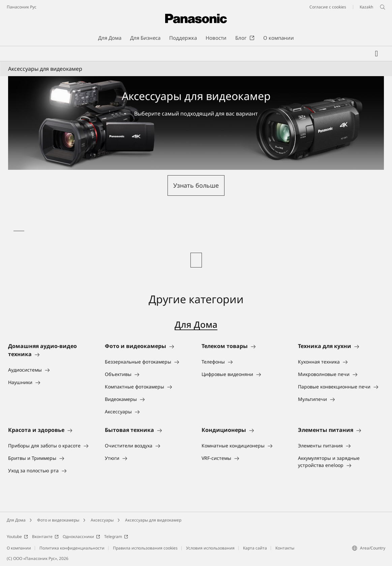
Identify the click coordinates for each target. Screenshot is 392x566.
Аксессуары (102, 520)
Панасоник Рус (22, 7)
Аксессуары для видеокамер (153, 520)
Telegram (116, 537)
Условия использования (210, 548)
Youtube (17, 537)
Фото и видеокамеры (58, 520)
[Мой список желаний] (376, 54)
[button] (196, 185)
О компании (19, 548)
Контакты (285, 548)
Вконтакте (45, 537)
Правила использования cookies (145, 548)
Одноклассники (81, 537)
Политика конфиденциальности (72, 548)
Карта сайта (255, 548)
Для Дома (196, 324)
